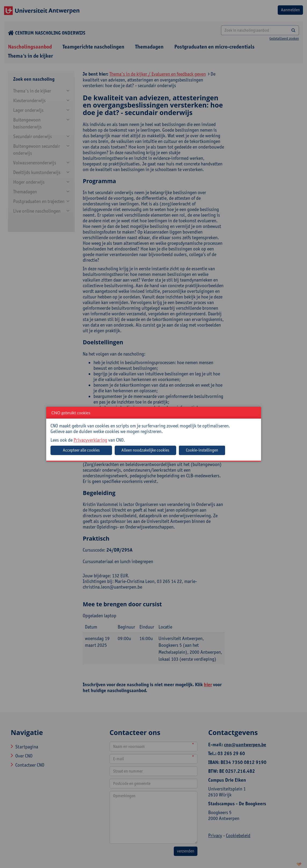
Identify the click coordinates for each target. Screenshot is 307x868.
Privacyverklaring (90, 440)
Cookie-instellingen (202, 450)
